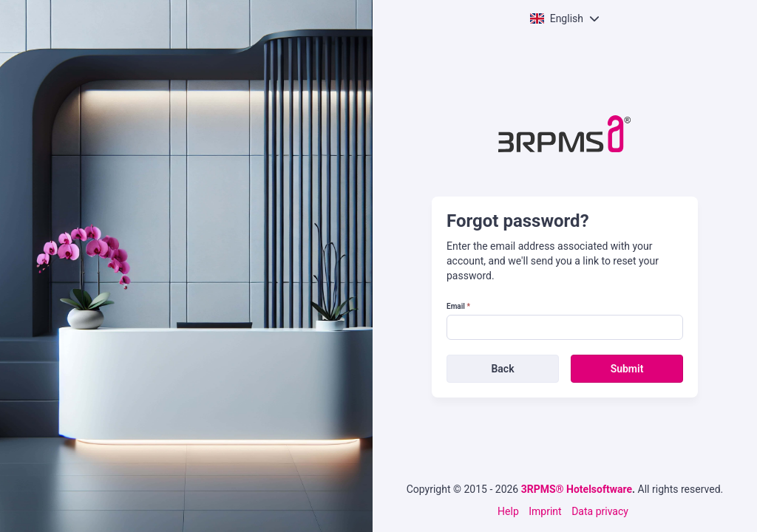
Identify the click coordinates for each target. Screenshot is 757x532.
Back (502, 369)
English (565, 18)
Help (508, 511)
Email (456, 306)
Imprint (545, 511)
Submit (627, 369)
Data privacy (600, 511)
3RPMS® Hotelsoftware (577, 489)
